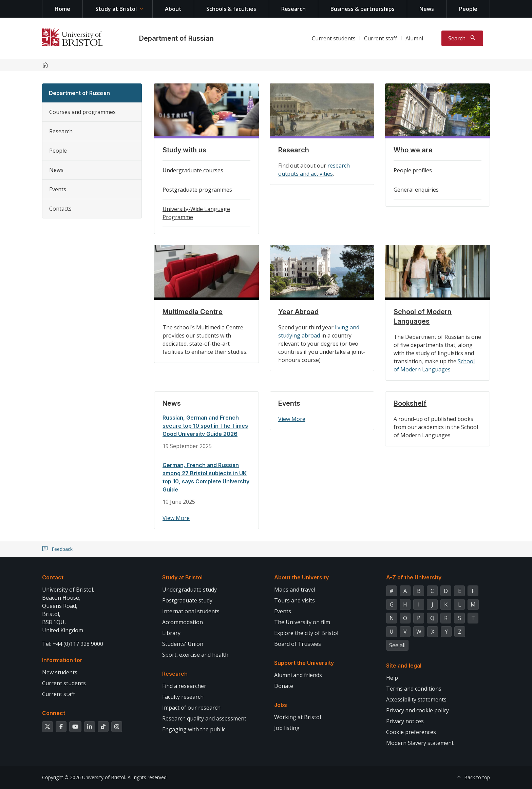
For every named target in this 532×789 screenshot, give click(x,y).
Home (62, 9)
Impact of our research (191, 708)
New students (60, 672)
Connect (54, 713)
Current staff (381, 38)
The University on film (302, 622)
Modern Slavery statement (420, 743)
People (468, 9)
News (427, 9)
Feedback (62, 549)
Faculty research (183, 697)
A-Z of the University (414, 577)
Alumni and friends (298, 675)
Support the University (304, 663)
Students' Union (183, 644)
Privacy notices (405, 721)
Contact (53, 577)
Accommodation (183, 622)
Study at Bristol (116, 9)
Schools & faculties (231, 9)
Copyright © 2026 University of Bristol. (84, 777)
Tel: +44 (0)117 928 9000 (73, 644)
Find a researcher (184, 686)
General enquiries (416, 190)
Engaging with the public (194, 729)
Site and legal (404, 666)
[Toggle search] (462, 38)
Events (58, 189)
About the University (301, 577)
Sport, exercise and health (195, 655)
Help (392, 678)
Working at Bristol (298, 717)
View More (176, 518)
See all (397, 645)
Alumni (414, 38)
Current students (334, 38)
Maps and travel (295, 590)
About (173, 9)
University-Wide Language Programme (196, 213)
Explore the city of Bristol (306, 633)
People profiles (413, 170)
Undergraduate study (189, 590)
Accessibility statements (416, 699)
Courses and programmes (82, 112)
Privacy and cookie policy (417, 710)
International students (191, 611)
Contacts (60, 209)
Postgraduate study (187, 600)
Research (293, 9)
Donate (284, 686)
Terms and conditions (414, 689)
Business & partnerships (363, 9)
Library (171, 633)
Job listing (287, 728)
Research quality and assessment (204, 718)
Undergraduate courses (193, 170)
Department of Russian (176, 38)
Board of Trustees (298, 644)
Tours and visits (294, 600)
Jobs (281, 705)
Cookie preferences (411, 732)
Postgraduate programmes (197, 190)
